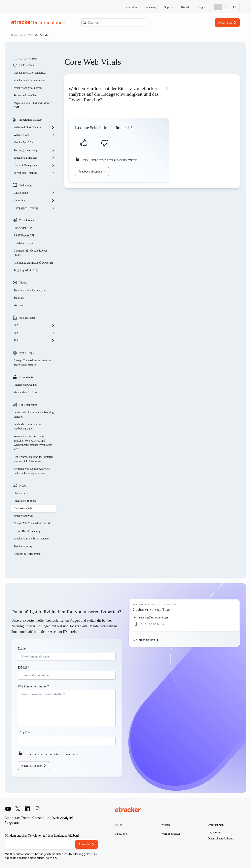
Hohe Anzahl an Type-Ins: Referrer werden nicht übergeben (33, 459)
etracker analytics (24, 516)
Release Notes (27, 318)
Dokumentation (18, 35)
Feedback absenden (90, 172)
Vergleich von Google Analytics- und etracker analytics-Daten (32, 471)
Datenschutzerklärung (70, 854)
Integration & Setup (30, 120)
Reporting (34, 200)
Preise (118, 825)
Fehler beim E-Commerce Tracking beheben (34, 414)
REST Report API (24, 236)
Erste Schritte (27, 65)
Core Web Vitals (23, 508)
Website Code (34, 135)
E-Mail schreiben (144, 640)
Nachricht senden (32, 766)
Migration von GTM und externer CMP (33, 105)
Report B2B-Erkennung (27, 531)
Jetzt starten (225, 23)
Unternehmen (216, 825)
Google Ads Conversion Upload (32, 523)
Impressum (214, 832)
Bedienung (25, 185)
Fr (235, 7)
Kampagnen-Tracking (34, 208)
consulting (132, 7)
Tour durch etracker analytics (30, 290)
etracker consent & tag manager (32, 539)
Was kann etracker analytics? (30, 73)
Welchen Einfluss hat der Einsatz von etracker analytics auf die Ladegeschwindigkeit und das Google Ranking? (114, 94)
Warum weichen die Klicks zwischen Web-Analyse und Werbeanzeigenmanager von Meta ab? (33, 443)
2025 (34, 333)
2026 (34, 325)
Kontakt (186, 7)
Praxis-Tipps (26, 353)
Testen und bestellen (25, 95)
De (218, 7)
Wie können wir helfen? (33, 686)
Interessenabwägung (25, 385)
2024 (34, 341)
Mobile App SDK (24, 142)
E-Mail (24, 667)
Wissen (166, 825)
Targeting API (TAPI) (26, 270)
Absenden (84, 844)
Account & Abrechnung (27, 554)
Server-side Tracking (34, 173)
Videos (23, 283)
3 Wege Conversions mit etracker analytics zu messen (32, 363)
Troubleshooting (23, 546)
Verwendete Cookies (25, 392)
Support (169, 7)
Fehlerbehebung (28, 405)
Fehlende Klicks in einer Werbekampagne (27, 427)
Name (23, 649)
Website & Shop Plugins (34, 127)
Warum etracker (171, 834)
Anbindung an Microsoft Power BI (33, 263)
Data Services (27, 220)
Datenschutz (26, 377)
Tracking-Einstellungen (34, 150)
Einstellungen (34, 193)
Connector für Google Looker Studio (30, 253)
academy (151, 7)
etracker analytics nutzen (28, 88)
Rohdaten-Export (23, 243)
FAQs (30, 35)
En (227, 7)
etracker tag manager (34, 158)
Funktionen (122, 834)
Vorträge (19, 305)
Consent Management (34, 165)
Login (202, 7)
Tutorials (19, 298)
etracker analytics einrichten (30, 80)
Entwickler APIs (23, 228)
